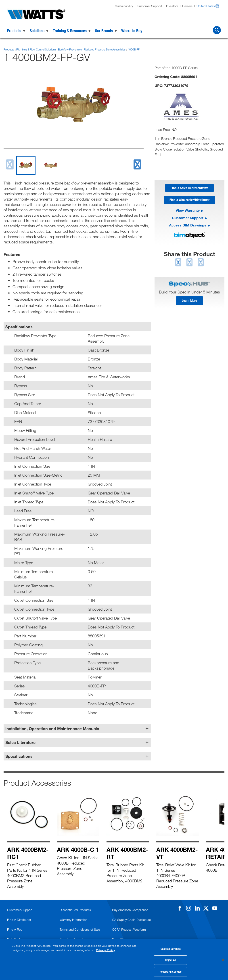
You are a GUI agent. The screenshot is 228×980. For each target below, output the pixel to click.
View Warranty (188, 211)
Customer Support (150, 6)
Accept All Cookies (171, 971)
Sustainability (124, 6)
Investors (172, 6)
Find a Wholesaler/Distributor (189, 201)
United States (206, 6)
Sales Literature (20, 742)
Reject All (170, 959)
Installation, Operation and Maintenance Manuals (52, 729)
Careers (187, 6)
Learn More (189, 302)
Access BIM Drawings (188, 226)
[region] (114, 959)
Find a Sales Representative (189, 188)
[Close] (223, 959)
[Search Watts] (217, 30)
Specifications (19, 756)
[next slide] (137, 164)
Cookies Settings (171, 948)
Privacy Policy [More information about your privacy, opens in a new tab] (105, 949)
